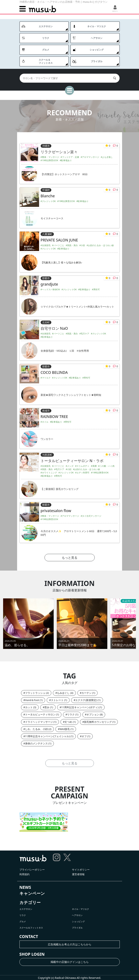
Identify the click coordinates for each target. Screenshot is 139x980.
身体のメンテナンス (36, 743)
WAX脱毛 (65, 729)
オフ (84, 736)
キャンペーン (32, 893)
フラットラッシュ (35, 693)
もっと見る (70, 558)
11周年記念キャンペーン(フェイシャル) (47, 736)
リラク (71, 714)
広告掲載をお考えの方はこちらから (70, 944)
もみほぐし (63, 693)
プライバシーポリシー (32, 870)
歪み (47, 707)
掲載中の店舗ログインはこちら (70, 962)
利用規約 (24, 874)
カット (29, 707)
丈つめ (68, 722)
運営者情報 (78, 874)
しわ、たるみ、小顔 (36, 729)
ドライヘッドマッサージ (39, 722)
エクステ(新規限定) (86, 700)
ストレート (57, 700)
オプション (93, 714)
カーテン (87, 693)
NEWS (25, 887)
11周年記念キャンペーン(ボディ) (80, 707)
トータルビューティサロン (40, 714)
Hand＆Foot (32, 700)
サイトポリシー (81, 870)
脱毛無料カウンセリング (98, 722)
